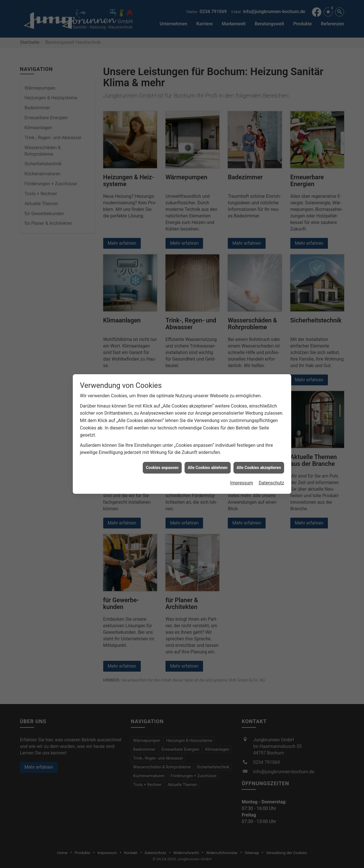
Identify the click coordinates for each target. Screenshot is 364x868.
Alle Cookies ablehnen (208, 468)
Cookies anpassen (162, 468)
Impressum (242, 483)
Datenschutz (271, 483)
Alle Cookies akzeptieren (259, 468)
